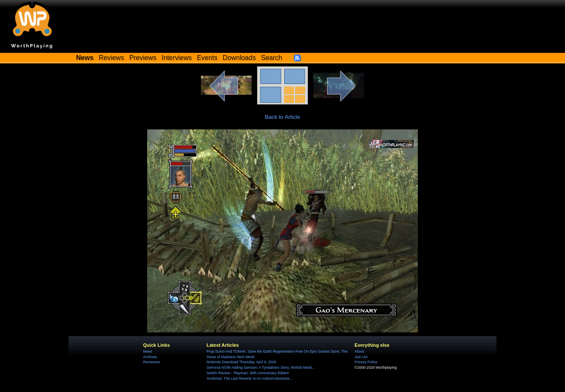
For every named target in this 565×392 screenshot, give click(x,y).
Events (207, 58)
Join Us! (361, 357)
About (359, 351)
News (147, 351)
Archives (150, 357)
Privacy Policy (366, 362)
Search (272, 58)
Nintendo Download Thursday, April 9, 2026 (241, 362)
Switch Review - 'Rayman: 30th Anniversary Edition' (248, 373)
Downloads (239, 58)
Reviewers (151, 362)
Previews (143, 58)
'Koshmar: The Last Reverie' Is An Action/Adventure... (249, 378)
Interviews (177, 58)
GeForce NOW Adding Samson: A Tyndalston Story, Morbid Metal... (261, 367)
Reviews (112, 58)
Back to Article (282, 117)
